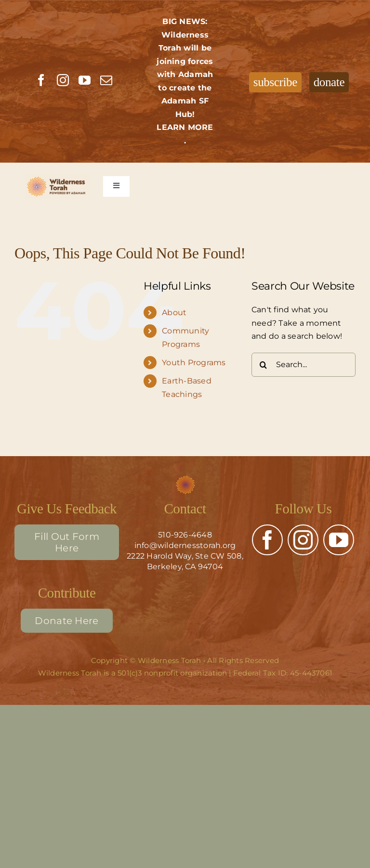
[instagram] (63, 80)
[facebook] (41, 80)
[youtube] (85, 80)
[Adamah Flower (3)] (185, 479)
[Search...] (304, 365)
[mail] (106, 80)
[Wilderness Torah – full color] (57, 186)
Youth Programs (194, 363)
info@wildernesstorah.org (185, 545)
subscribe (275, 82)
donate (329, 82)
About (174, 313)
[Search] (264, 365)
